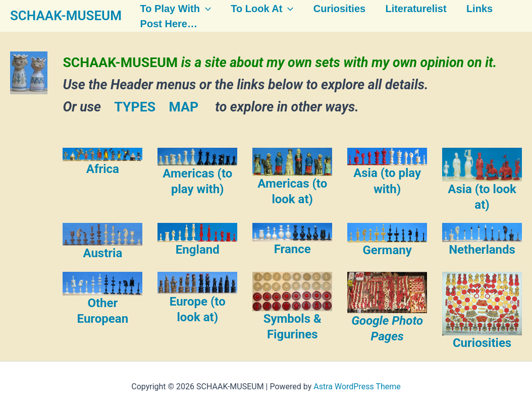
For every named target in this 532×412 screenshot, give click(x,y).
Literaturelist (411, 9)
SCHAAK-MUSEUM (66, 16)
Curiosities (334, 9)
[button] (202, 9)
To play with (172, 9)
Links (473, 9)
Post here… (165, 24)
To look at (258, 9)
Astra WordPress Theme (357, 387)
